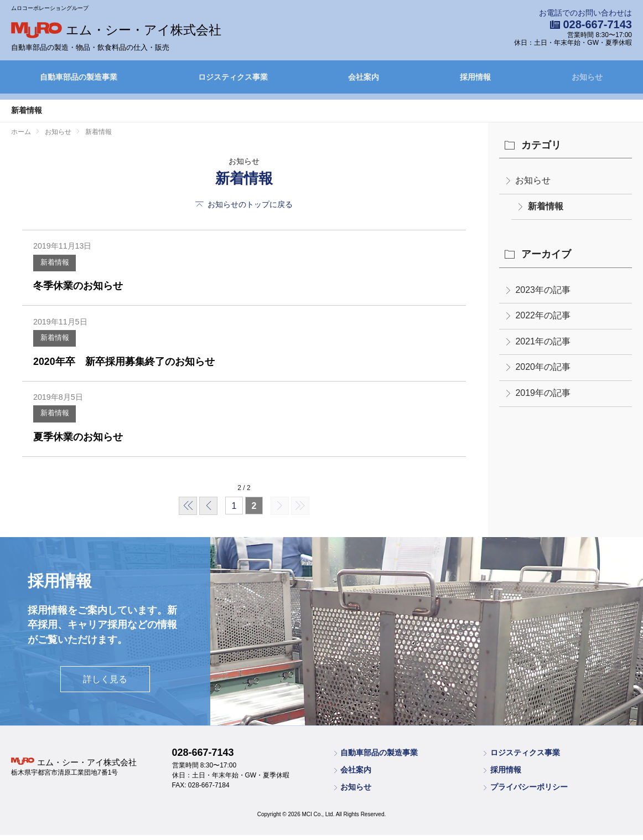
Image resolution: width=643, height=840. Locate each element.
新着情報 (56, 264)
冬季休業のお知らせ (83, 288)
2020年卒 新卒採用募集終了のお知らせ (134, 366)
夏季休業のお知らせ (83, 444)
